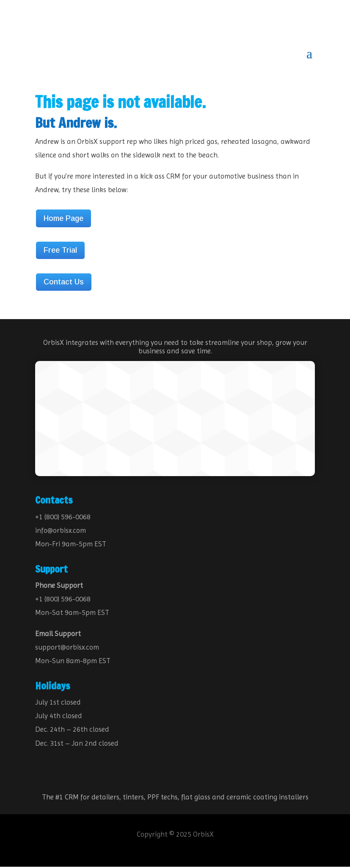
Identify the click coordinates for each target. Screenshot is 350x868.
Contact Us (64, 283)
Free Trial (60, 251)
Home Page (63, 220)
